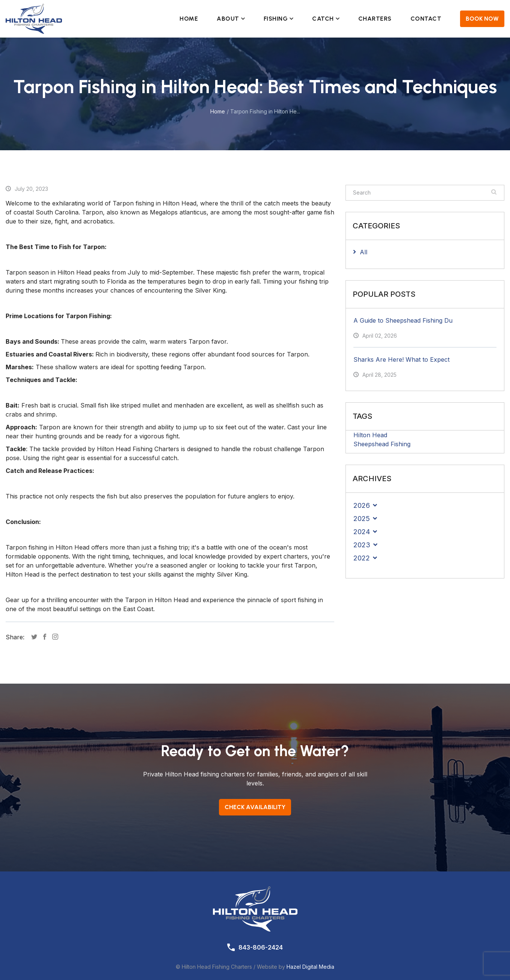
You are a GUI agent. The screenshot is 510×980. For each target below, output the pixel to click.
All (364, 252)
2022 (362, 558)
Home (189, 19)
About (231, 19)
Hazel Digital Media (310, 967)
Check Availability (255, 807)
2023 (362, 545)
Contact (426, 19)
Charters (375, 19)
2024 (362, 532)
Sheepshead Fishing (382, 444)
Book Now (482, 19)
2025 (362, 519)
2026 (362, 505)
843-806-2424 (261, 947)
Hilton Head (370, 435)
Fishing (279, 19)
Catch (326, 19)
